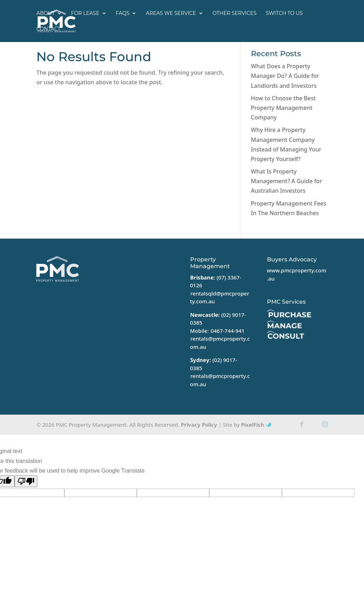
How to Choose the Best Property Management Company (283, 108)
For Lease (85, 14)
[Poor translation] (26, 481)
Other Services (235, 14)
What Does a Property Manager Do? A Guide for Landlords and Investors (285, 76)
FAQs (123, 14)
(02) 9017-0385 (214, 364)
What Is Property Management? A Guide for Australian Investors (287, 181)
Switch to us (284, 14)
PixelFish (256, 425)
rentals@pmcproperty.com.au (220, 343)
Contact (48, 29)
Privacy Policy (199, 425)
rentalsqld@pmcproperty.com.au (220, 297)
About (45, 14)
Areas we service (171, 14)
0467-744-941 (227, 331)
